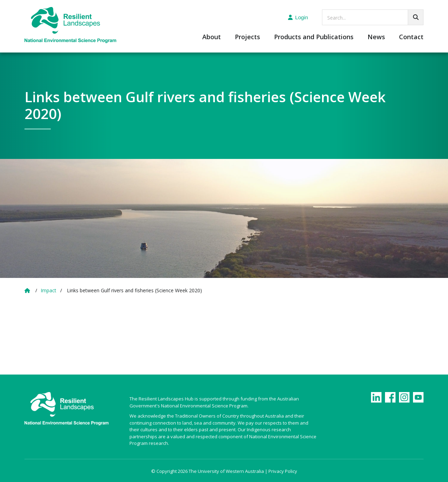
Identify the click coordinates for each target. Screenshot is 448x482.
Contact (411, 37)
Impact (48, 290)
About (212, 37)
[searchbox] (373, 17)
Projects (247, 37)
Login (298, 17)
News (376, 37)
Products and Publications (314, 37)
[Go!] (416, 17)
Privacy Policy (283, 471)
